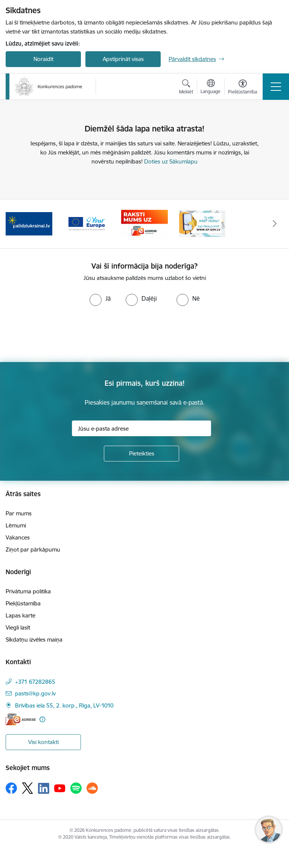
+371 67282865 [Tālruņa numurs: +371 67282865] (35, 682)
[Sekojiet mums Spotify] (76, 788)
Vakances (18, 537)
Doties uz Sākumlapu (171, 161)
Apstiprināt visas (123, 59)
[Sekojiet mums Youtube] (60, 788)
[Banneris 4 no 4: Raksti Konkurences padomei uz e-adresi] (144, 223)
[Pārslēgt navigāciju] (276, 87)
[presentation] (63, 334)
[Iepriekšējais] (14, 224)
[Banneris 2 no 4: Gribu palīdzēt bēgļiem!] (29, 223)
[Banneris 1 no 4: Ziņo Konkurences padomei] (202, 223)
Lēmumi (16, 525)
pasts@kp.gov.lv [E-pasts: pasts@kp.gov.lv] (35, 693)
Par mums (19, 513)
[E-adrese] (21, 719)
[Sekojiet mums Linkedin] (44, 789)
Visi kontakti (43, 742)
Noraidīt (43, 59)
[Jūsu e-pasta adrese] (141, 428)
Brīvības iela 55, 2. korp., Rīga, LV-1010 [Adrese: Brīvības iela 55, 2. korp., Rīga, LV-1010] (64, 705)
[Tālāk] (275, 224)
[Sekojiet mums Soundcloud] (92, 788)
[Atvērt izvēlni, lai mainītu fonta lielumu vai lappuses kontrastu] (243, 88)
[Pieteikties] (141, 454)
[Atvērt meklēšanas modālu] (186, 88)
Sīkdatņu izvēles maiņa (34, 640)
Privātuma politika (28, 591)
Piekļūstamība (23, 603)
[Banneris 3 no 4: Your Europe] (87, 223)
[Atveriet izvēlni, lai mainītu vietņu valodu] (211, 87)
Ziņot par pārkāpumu (33, 549)
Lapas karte (21, 615)
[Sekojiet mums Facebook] (11, 788)
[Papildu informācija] (42, 719)
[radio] (100, 298)
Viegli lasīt (18, 627)
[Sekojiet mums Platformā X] (27, 788)
